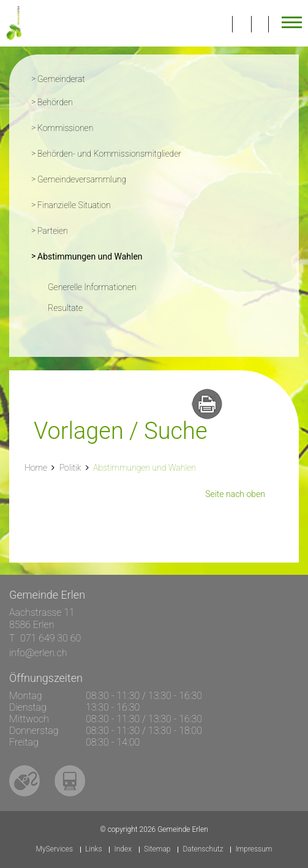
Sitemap (157, 849)
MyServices (54, 849)
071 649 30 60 (51, 638)
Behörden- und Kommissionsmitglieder (109, 154)
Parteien (53, 231)
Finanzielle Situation (74, 205)
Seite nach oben (235, 494)
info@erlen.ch (38, 653)
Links (94, 849)
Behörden (55, 102)
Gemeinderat (61, 79)
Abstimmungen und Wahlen (115, 255)
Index (123, 849)
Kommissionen (65, 128)
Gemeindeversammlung (82, 179)
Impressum (254, 849)
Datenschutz (203, 849)
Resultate (65, 308)
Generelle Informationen (92, 287)
